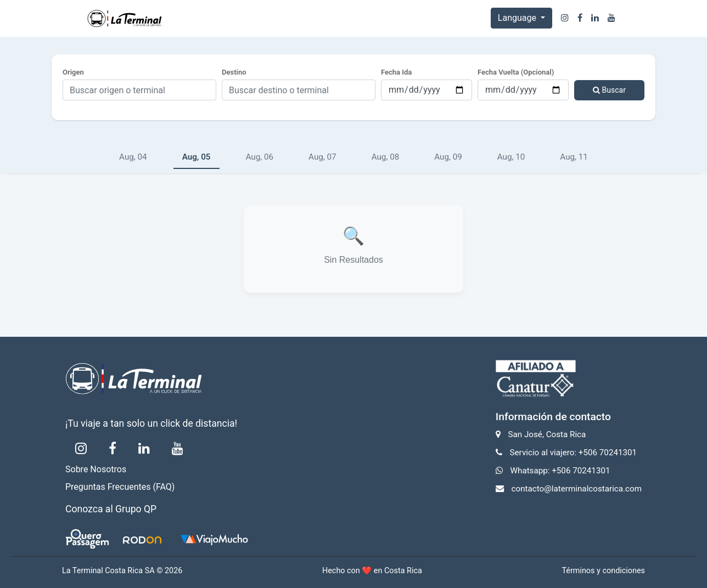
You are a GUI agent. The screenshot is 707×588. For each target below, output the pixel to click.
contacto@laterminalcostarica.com (577, 489)
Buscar (609, 90)
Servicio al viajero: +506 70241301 (574, 453)
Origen (73, 72)
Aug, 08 (386, 157)
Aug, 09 (448, 157)
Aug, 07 (322, 157)
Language (518, 18)
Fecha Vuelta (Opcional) (516, 72)
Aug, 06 (260, 157)
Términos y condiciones (603, 571)
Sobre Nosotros (96, 469)
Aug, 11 (574, 157)
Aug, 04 (133, 157)
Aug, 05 (197, 157)
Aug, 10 (511, 157)
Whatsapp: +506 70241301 (560, 471)
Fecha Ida (396, 72)
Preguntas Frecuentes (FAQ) (120, 487)
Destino (234, 72)
